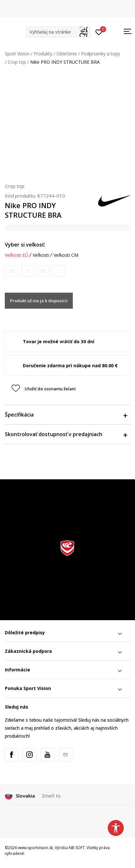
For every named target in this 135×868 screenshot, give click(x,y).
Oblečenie (67, 54)
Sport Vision (17, 54)
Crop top (17, 62)
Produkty (43, 54)
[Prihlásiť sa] (99, 32)
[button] (58, 32)
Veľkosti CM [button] (66, 255)
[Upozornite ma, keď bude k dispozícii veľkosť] (11, 271)
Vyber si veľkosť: (25, 245)
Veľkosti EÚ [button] (17, 255)
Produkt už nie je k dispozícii (39, 301)
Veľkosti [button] (41, 255)
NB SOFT (77, 848)
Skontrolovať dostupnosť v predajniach (66, 434)
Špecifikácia (66, 415)
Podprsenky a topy (101, 54)
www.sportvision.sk (35, 848)
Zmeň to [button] (51, 796)
